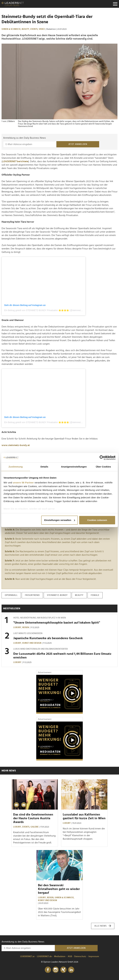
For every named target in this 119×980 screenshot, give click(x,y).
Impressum (94, 956)
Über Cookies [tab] (103, 467)
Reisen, (51, 898)
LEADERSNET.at (27, 956)
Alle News (103, 926)
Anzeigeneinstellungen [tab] (74, 467)
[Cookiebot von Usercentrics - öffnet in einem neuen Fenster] (102, 458)
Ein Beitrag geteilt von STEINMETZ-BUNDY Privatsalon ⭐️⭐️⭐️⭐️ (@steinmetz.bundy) (47, 310)
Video (42, 29)
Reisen (26, 627)
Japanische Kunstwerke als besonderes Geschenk (48, 638)
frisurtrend (32, 595)
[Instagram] (56, 970)
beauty (79, 595)
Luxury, (18, 627)
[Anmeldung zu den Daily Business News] (30, 144)
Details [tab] (44, 467)
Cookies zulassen (97, 520)
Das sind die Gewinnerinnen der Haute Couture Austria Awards (33, 818)
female (95, 595)
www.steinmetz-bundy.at (16, 445)
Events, (35, 29)
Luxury (17, 662)
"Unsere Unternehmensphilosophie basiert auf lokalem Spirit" (57, 623)
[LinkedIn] (71, 970)
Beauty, (26, 29)
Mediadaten (60, 956)
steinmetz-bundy (57, 595)
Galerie (35, 827)
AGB (70, 956)
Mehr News (9, 771)
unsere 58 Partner (23, 483)
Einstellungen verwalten (60, 520)
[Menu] (115, 4)
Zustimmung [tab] (16, 467)
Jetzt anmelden (78, 144)
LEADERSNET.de (44, 956)
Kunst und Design (32, 643)
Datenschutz (80, 956)
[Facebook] (48, 970)
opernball (11, 595)
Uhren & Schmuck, (12, 29)
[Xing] (63, 970)
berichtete (15, 161)
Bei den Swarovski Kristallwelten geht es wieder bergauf (59, 889)
